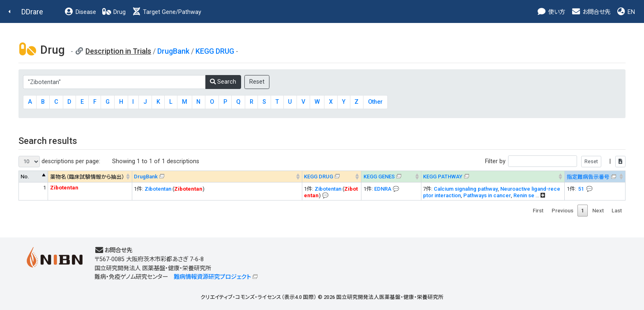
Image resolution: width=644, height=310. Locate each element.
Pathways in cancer (487, 195)
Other (375, 102)
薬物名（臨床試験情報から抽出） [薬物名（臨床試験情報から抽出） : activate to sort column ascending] (87, 177)
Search (223, 82)
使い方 (551, 12)
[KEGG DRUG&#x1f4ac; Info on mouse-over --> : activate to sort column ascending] (332, 177)
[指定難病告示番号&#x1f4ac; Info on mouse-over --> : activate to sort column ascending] (595, 177)
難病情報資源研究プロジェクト (212, 277)
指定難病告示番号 (588, 177)
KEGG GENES (379, 177)
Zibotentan (158, 189)
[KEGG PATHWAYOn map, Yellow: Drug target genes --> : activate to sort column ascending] (493, 177)
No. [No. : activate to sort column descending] (25, 177)
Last (617, 211)
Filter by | (555, 161)
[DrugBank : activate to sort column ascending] (217, 177)
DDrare (32, 12)
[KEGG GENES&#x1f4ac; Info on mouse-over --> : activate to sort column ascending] (391, 177)
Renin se (524, 195)
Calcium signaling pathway (466, 189)
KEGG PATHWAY (443, 177)
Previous (562, 211)
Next (598, 211)
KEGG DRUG (215, 51)
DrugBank (173, 51)
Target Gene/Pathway (166, 12)
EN (626, 12)
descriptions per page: (59, 162)
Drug (114, 12)
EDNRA (383, 189)
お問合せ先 (591, 12)
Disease (80, 12)
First (538, 211)
